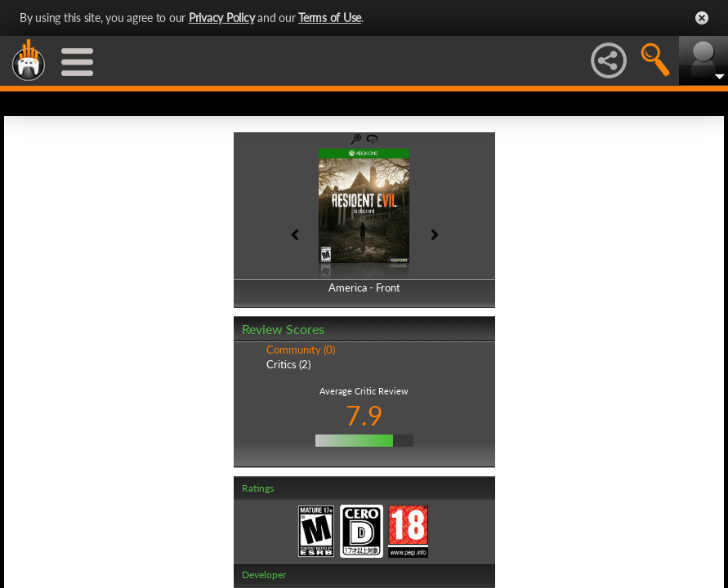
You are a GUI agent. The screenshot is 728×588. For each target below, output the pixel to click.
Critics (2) (288, 364)
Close (702, 18)
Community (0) (301, 350)
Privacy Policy (222, 18)
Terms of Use (330, 18)
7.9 (364, 415)
